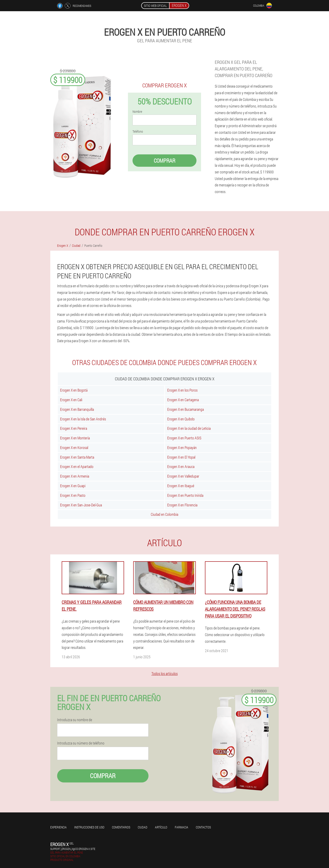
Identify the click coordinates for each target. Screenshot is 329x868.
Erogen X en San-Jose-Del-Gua (81, 505)
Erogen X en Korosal (74, 447)
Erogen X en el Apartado (77, 466)
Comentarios (121, 827)
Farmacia (182, 827)
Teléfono (138, 132)
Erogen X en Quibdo (181, 419)
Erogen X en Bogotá (74, 390)
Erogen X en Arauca (181, 466)
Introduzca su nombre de (75, 720)
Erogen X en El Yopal (181, 457)
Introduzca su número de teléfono (81, 743)
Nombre (137, 112)
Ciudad (143, 827)
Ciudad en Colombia (164, 514)
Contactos (203, 827)
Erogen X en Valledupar (183, 476)
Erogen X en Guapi (73, 486)
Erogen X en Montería (75, 438)
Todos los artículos (165, 673)
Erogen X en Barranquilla (77, 409)
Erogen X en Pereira (74, 428)
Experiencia (58, 827)
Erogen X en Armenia (75, 476)
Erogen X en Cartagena (183, 400)
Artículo (161, 827)
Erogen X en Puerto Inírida (185, 495)
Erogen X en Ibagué (181, 486)
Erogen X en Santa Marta (77, 457)
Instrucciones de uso (89, 827)
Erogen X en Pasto (73, 495)
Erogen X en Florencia (182, 505)
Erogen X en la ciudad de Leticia (189, 428)
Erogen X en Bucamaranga (186, 409)
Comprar (164, 161)
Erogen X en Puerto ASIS (184, 438)
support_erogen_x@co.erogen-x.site (73, 849)
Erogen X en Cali (71, 400)
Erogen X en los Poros (182, 390)
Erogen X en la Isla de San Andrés (83, 419)
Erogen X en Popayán (182, 447)
